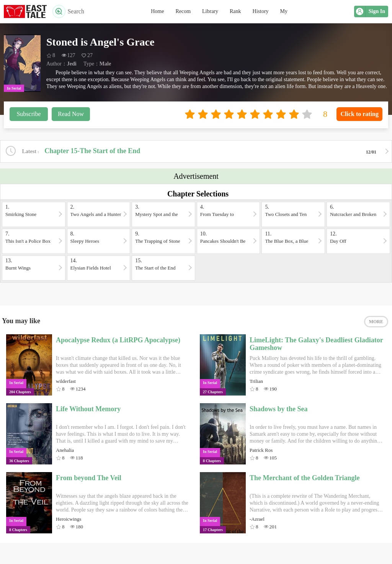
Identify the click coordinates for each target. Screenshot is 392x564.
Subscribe (29, 114)
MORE (376, 322)
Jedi (72, 64)
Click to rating (359, 114)
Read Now (71, 114)
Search (68, 11)
